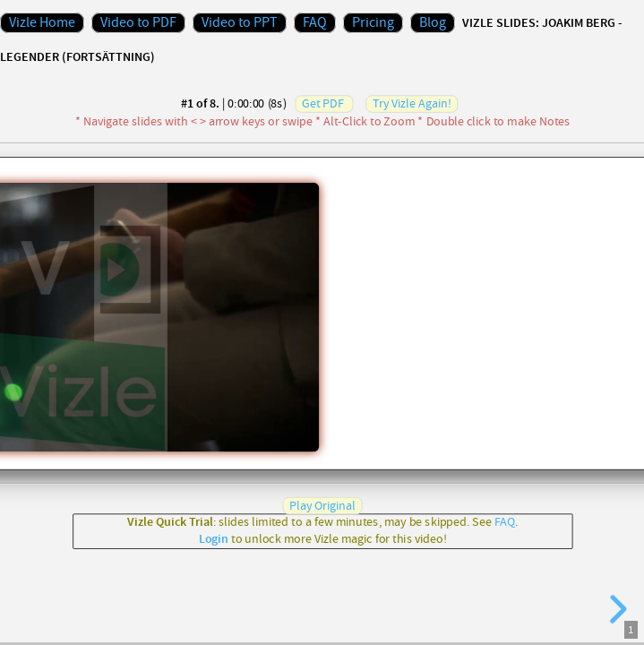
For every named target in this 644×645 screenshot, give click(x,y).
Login (213, 540)
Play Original (322, 505)
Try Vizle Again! (412, 104)
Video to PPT (240, 23)
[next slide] (615, 609)
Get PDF (322, 104)
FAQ (315, 23)
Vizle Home (42, 23)
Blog (433, 23)
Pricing (373, 23)
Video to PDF (138, 23)
